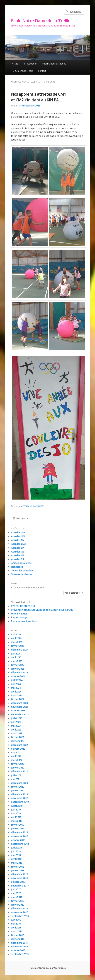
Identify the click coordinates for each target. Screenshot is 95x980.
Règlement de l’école (22, 71)
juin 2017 (16, 889)
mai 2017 (16, 893)
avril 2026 (16, 638)
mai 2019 (16, 813)
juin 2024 (16, 684)
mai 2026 (16, 634)
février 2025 (18, 665)
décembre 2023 (19, 703)
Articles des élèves (21, 563)
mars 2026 (17, 642)
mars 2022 (17, 760)
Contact (42, 71)
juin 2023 (16, 722)
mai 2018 (16, 855)
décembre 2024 (19, 672)
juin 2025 (16, 654)
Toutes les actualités (34, 506)
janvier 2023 (18, 741)
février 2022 (18, 764)
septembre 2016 (20, 916)
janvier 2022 (18, 768)
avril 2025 (16, 657)
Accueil (16, 64)
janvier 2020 (18, 790)
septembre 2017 (20, 886)
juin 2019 (16, 810)
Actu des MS (18, 555)
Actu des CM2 (18, 544)
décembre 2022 (19, 745)
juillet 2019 (17, 806)
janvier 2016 (18, 939)
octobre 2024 (18, 676)
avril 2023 (16, 730)
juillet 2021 (17, 775)
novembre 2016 (20, 912)
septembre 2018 (20, 844)
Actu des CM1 (18, 540)
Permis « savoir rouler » (24, 621)
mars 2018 (17, 863)
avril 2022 (16, 756)
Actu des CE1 (18, 533)
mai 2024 (16, 688)
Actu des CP (17, 548)
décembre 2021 (19, 771)
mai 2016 (16, 924)
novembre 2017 (20, 878)
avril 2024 (16, 692)
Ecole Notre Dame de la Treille (41, 21)
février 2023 (18, 737)
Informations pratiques (54, 64)
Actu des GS (18, 552)
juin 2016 (16, 920)
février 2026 (18, 646)
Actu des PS (17, 559)
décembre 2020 (19, 783)
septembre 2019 (20, 802)
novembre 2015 (20, 946)
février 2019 (18, 825)
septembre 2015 (20, 954)
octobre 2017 (18, 882)
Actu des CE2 (18, 536)
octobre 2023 (18, 710)
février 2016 (18, 935)
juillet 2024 (17, 680)
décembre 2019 (19, 794)
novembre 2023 (20, 707)
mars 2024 (17, 695)
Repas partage (19, 617)
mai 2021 (16, 779)
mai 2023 (16, 726)
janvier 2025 (18, 669)
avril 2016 (16, 928)
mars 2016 (17, 931)
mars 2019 (17, 821)
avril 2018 (16, 859)
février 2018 (18, 867)
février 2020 (18, 787)
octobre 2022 (18, 749)
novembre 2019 (20, 798)
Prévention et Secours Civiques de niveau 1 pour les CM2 (42, 610)
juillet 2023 (17, 718)
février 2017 (18, 901)
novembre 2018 (20, 836)
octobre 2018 (18, 840)
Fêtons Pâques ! (20, 614)
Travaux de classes (22, 574)
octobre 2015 (18, 950)
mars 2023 (17, 733)
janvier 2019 (18, 828)
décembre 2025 (19, 650)
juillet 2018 (17, 848)
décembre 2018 (19, 832)
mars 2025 (17, 661)
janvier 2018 (18, 870)
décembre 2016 (19, 908)
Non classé (17, 567)
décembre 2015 (19, 943)
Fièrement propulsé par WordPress (47, 968)
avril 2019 (16, 817)
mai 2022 (16, 752)
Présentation (31, 64)
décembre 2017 (19, 874)
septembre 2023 (20, 714)
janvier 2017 (18, 905)
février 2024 (18, 699)
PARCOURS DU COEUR (23, 606)
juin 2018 (16, 851)
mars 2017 (17, 897)
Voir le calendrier (74, 593)
